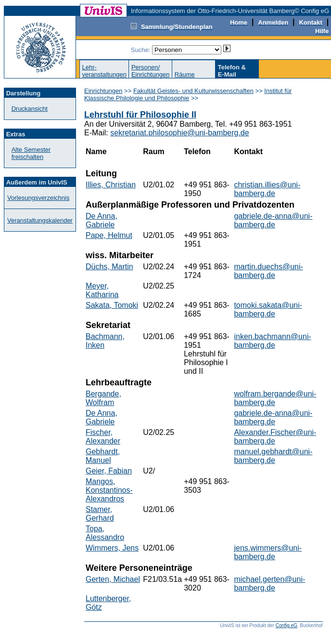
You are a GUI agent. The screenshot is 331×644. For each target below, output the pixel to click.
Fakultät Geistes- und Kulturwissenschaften (193, 91)
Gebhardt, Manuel (103, 456)
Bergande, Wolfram (103, 398)
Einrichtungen (103, 91)
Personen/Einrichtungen (151, 71)
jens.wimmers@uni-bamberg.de (268, 552)
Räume (185, 74)
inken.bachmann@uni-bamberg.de (272, 341)
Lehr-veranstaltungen (104, 71)
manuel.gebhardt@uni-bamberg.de (273, 456)
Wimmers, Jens (112, 548)
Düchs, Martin (109, 267)
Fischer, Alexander (103, 437)
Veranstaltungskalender (40, 220)
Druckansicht (30, 109)
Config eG (286, 625)
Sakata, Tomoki (112, 305)
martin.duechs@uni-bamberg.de (268, 271)
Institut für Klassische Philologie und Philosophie (188, 94)
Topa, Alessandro (105, 533)
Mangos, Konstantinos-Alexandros (109, 490)
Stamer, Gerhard (100, 514)
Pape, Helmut (109, 235)
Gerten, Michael (113, 579)
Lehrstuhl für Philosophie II (140, 115)
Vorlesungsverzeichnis (38, 198)
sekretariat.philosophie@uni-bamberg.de (179, 133)
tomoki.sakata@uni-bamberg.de (268, 309)
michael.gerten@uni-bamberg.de (269, 584)
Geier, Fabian (109, 471)
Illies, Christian (111, 185)
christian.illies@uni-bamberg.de (267, 189)
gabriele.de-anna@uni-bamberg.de (273, 220)
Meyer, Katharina (102, 290)
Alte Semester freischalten (31, 153)
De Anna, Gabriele (102, 220)
